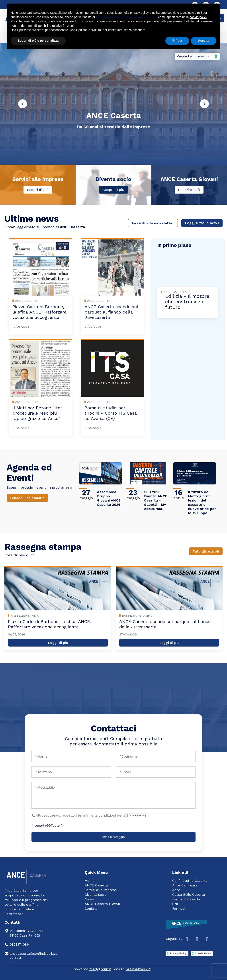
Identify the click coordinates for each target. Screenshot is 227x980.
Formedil (179, 909)
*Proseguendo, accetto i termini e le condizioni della (92, 816)
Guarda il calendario (27, 498)
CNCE (177, 904)
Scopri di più (38, 190)
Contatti (91, 909)
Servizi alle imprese (101, 890)
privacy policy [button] (139, 13)
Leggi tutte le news (202, 223)
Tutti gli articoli (206, 551)
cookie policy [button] (198, 17)
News (89, 899)
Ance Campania (185, 885)
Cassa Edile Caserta (189, 895)
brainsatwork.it (138, 969)
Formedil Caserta (186, 899)
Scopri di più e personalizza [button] (38, 41)
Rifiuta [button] (177, 41)
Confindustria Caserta (190, 881)
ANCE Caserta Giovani (103, 904)
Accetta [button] (204, 41)
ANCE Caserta (96, 885)
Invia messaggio (113, 837)
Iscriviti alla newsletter (153, 223)
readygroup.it (100, 969)
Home (90, 881)
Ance (176, 890)
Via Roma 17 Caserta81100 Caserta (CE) (24, 933)
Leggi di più (58, 643)
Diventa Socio (96, 895)
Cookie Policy (203, 953)
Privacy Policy (138, 815)
